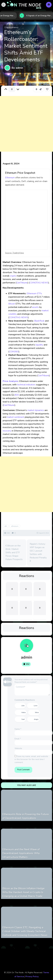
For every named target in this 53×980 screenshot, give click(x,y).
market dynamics (36, 410)
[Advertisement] (26, 127)
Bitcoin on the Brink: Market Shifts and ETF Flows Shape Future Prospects (14, 553)
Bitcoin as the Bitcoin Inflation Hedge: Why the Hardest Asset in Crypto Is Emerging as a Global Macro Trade (24, 892)
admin (27, 657)
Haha (24, 713)
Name (18, 729)
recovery (7, 431)
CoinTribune (22, 283)
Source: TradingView (14, 253)
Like (23, 706)
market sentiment (15, 417)
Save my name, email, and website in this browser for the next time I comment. (31, 759)
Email (18, 739)
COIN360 (14, 352)
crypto (13, 276)
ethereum (15, 526)
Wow (37, 713)
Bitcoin (12, 304)
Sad (23, 719)
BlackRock (39, 321)
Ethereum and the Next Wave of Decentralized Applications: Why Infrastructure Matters (21, 853)
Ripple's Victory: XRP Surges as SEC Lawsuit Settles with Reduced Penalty (38, 552)
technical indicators (26, 385)
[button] (4, 5)
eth (6, 526)
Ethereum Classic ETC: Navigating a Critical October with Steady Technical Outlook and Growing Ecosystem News (25, 931)
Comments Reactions (25, 700)
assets (35, 307)
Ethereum (10, 178)
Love (36, 706)
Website (18, 748)
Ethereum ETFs (34, 293)
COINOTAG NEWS (39, 283)
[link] (47, 89)
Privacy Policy (32, 977)
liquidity (39, 345)
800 (17, 395)
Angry (36, 719)
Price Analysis (10, 381)
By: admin (17, 68)
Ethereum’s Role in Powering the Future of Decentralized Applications (26, 816)
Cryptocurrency (11, 27)
